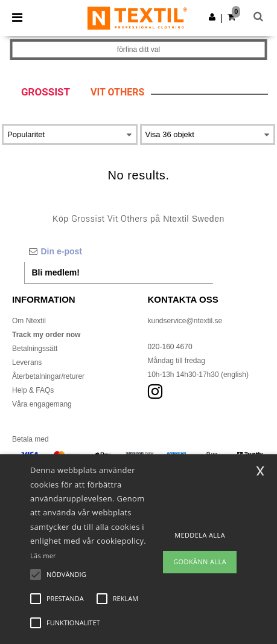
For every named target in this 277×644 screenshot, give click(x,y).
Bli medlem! (56, 272)
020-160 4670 (170, 347)
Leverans (27, 362)
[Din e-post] (119, 251)
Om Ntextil (29, 321)
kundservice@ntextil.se (185, 321)
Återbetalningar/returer (48, 376)
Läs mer (43, 555)
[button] (212, 17)
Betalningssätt (35, 349)
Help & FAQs (33, 390)
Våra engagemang (42, 404)
